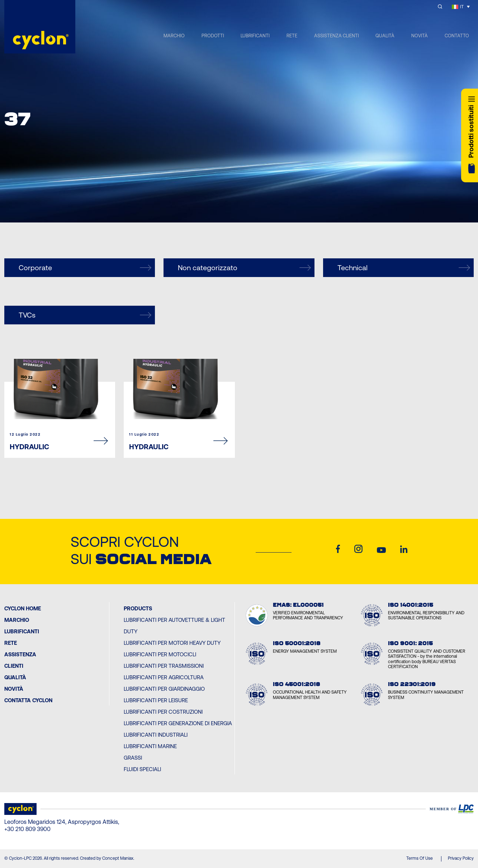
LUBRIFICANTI (255, 36)
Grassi (133, 758)
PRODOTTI (213, 36)
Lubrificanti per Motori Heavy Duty (172, 643)
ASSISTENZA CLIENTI (337, 36)
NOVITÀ (420, 36)
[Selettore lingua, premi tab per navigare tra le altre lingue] (461, 7)
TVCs (85, 315)
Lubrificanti (22, 631)
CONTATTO (457, 36)
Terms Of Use (420, 858)
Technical (404, 268)
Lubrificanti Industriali (156, 735)
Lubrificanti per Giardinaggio (164, 689)
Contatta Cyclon (28, 700)
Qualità (15, 677)
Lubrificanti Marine (150, 746)
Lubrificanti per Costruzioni (163, 712)
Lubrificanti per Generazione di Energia (178, 723)
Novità (14, 689)
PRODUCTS (138, 608)
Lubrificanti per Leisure (156, 700)
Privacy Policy (461, 858)
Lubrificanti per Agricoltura (164, 677)
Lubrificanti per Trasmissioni (164, 666)
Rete (11, 643)
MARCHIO (174, 36)
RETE (292, 36)
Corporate (85, 268)
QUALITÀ (385, 36)
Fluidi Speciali (142, 769)
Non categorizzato (244, 268)
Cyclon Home (23, 608)
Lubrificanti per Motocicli (160, 654)
